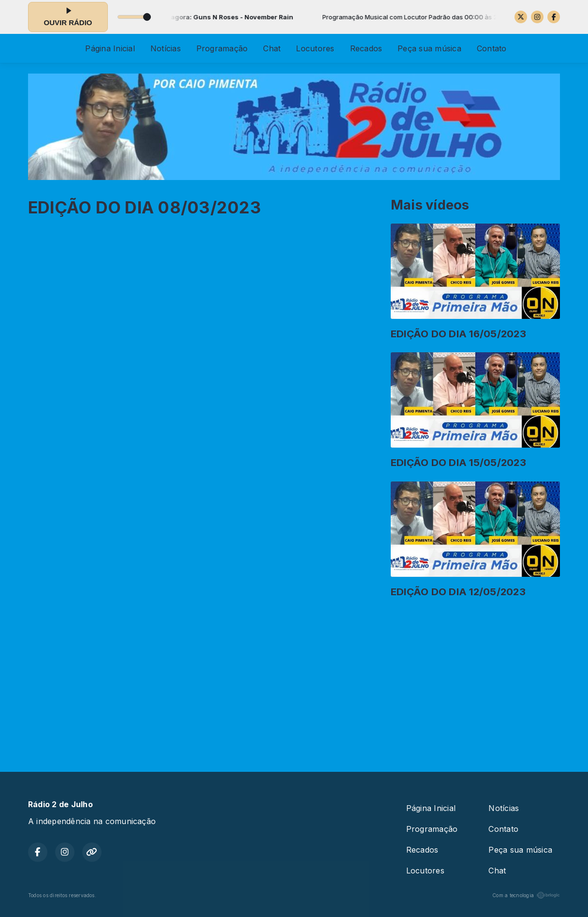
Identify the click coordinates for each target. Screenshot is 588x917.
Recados (366, 48)
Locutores (315, 48)
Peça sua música (429, 48)
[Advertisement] (294, 681)
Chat (272, 48)
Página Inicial (110, 48)
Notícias (166, 48)
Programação (222, 48)
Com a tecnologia (526, 895)
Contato (492, 48)
